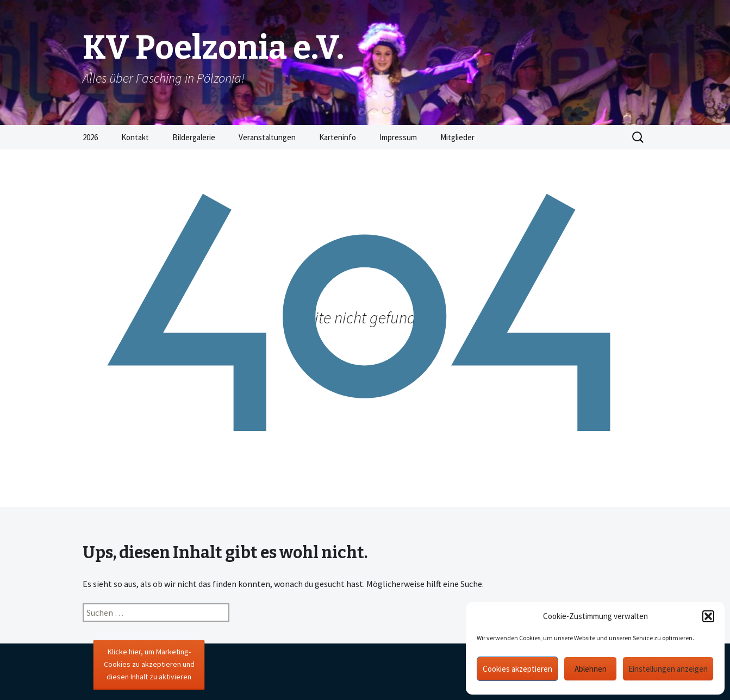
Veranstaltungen (267, 137)
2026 (90, 137)
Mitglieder (457, 137)
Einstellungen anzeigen (668, 669)
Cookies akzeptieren (517, 669)
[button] (708, 616)
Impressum (398, 137)
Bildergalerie (194, 137)
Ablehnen (591, 669)
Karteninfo (338, 137)
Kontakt (135, 137)
